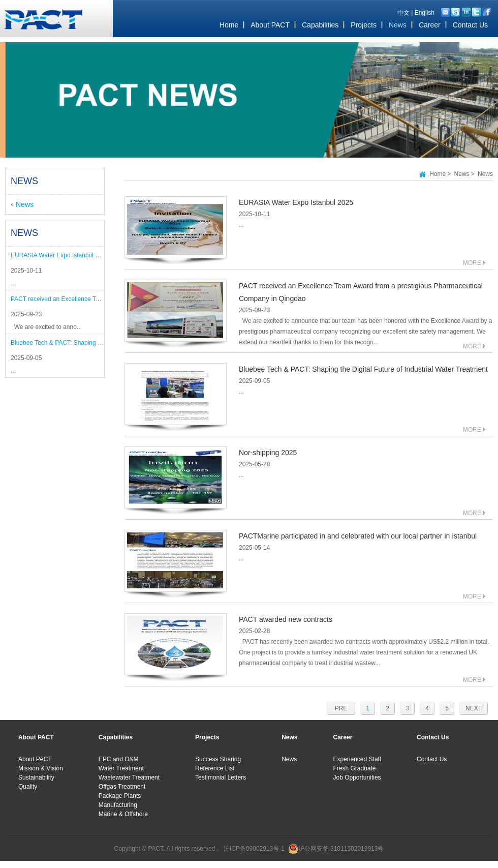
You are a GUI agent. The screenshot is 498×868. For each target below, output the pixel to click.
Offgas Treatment (122, 787)
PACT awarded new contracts (286, 619)
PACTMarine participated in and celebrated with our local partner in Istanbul (358, 536)
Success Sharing (218, 759)
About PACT (35, 759)
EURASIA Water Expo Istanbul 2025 (57, 255)
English (425, 13)
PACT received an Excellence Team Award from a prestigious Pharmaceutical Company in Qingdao (57, 299)
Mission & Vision (41, 768)
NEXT (474, 708)
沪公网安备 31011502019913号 (341, 849)
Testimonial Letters (221, 777)
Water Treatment (121, 768)
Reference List (215, 768)
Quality (28, 787)
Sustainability (36, 777)
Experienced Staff (357, 759)
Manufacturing (118, 805)
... (13, 283)
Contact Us (432, 759)
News (25, 204)
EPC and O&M (119, 759)
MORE (474, 263)
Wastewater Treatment (129, 777)
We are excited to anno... (46, 327)
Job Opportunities (357, 777)
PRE (341, 708)
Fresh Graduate (355, 768)
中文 (403, 13)
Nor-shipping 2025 (268, 453)
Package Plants (120, 796)
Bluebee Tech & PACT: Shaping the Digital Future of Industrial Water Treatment (57, 343)
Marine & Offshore (123, 814)
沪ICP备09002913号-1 (254, 849)
